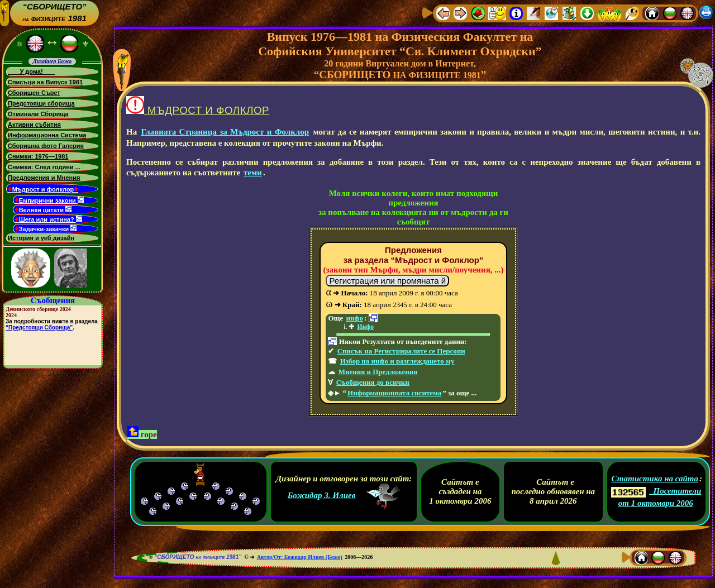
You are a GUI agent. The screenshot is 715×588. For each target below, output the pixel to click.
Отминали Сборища (38, 114)
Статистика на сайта (655, 479)
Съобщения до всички (373, 382)
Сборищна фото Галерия (46, 146)
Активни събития (34, 125)
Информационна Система (47, 135)
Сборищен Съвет (34, 93)
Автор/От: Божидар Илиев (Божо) (300, 557)
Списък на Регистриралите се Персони (401, 351)
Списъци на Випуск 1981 (45, 82)
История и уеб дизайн (41, 238)
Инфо (365, 327)
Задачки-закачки (46, 228)
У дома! (31, 71)
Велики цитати (43, 209)
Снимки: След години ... (44, 167)
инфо (355, 318)
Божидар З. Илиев (322, 495)
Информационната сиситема (394, 393)
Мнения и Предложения (378, 372)
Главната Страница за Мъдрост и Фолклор (225, 132)
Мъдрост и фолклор (43, 188)
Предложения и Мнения (44, 178)
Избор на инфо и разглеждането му (397, 361)
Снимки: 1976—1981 (38, 156)
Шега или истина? (48, 219)
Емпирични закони (49, 200)
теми (253, 173)
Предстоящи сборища (41, 103)
